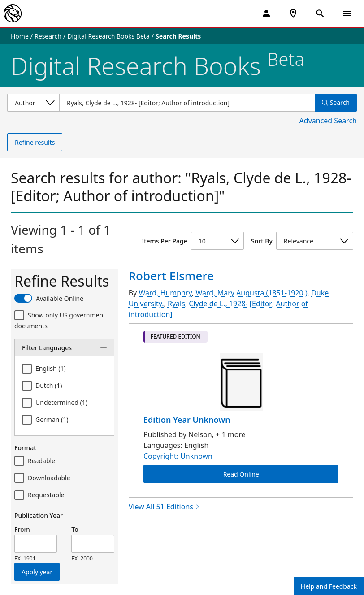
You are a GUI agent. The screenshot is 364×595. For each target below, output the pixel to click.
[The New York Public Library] (13, 13)
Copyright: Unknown (178, 456)
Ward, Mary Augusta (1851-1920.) (252, 293)
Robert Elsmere (171, 276)
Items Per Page (164, 241)
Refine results (35, 142)
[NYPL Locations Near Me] (293, 13)
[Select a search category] (33, 103)
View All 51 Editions (164, 507)
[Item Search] (187, 103)
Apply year (37, 572)
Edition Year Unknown (187, 420)
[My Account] (266, 13)
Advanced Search (328, 121)
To (75, 529)
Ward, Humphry (165, 293)
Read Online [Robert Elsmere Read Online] (241, 474)
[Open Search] (320, 13)
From (22, 529)
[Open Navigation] (347, 13)
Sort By (262, 241)
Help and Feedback (329, 586)
